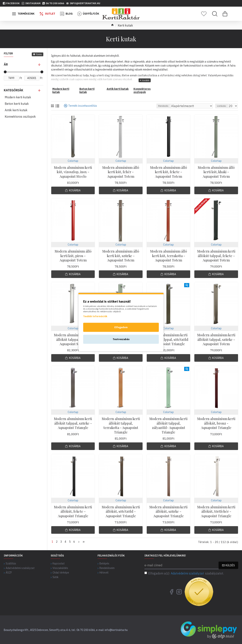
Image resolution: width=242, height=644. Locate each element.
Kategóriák (14, 90)
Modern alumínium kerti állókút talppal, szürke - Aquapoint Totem (216, 340)
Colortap (73, 161)
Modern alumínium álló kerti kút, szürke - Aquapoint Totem (121, 256)
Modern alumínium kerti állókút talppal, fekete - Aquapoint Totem (216, 256)
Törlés (39, 54)
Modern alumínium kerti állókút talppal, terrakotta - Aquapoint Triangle (121, 425)
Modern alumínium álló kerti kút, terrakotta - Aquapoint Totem (169, 256)
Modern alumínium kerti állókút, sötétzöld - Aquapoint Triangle (121, 512)
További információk (95, 316)
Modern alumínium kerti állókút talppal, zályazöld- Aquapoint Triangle (168, 425)
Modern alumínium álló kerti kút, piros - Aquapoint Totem (73, 256)
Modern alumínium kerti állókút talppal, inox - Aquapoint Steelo (73, 340)
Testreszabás (121, 339)
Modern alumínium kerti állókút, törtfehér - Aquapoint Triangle (216, 512)
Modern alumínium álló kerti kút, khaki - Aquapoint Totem (216, 172)
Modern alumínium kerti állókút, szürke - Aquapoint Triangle (168, 512)
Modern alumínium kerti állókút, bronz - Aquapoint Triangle (216, 423)
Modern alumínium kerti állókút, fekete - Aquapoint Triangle (73, 512)
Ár (6, 64)
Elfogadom (121, 327)
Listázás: (223, 106)
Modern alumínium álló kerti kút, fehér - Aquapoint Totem (121, 172)
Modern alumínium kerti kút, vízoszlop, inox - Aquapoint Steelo (73, 172)
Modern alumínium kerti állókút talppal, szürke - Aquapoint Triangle (73, 423)
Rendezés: (176, 106)
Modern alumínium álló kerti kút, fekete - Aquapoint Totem (169, 172)
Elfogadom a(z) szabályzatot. (184, 573)
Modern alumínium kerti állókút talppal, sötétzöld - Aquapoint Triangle (169, 340)
